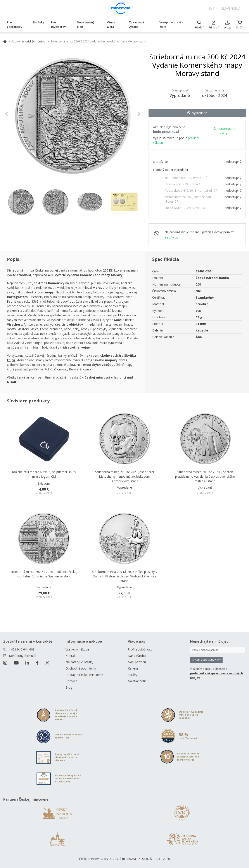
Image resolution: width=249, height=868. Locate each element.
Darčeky (39, 22)
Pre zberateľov (15, 25)
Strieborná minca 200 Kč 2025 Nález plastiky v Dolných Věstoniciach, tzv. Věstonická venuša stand (125, 576)
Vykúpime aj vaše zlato (171, 25)
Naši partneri (137, 662)
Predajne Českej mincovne (84, 675)
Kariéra (133, 668)
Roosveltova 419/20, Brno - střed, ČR (191, 190)
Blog (69, 687)
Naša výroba (137, 656)
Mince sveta (111, 25)
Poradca (71, 681)
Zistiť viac (171, 238)
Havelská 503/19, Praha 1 (182, 184)
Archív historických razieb (29, 41)
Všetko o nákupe (77, 649)
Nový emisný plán (86, 25)
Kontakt (71, 656)
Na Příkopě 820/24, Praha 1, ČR (187, 178)
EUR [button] (212, 8)
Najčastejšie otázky (79, 662)
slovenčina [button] (231, 8)
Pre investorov (58, 25)
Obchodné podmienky (81, 668)
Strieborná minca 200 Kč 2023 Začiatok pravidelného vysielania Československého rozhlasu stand (205, 476)
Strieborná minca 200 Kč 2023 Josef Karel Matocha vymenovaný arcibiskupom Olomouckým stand (125, 476)
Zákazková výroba (136, 25)
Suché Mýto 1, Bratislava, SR (185, 208)
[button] (15, 114)
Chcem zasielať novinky (206, 660)
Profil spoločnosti (140, 649)
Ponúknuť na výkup (224, 131)
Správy (132, 675)
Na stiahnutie (137, 681)
